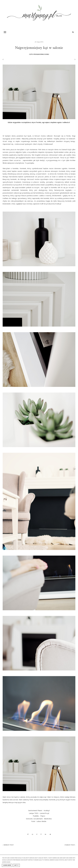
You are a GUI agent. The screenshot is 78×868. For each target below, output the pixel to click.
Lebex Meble (41, 821)
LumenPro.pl (44, 813)
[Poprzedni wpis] (3, 59)
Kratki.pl (47, 810)
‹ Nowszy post (8, 845)
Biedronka (48, 819)
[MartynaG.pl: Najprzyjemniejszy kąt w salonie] (39, 14)
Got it (16, 865)
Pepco (43, 816)
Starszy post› (70, 845)
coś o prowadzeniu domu (39, 54)
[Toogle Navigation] (5, 32)
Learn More (7, 865)
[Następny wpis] (74, 59)
